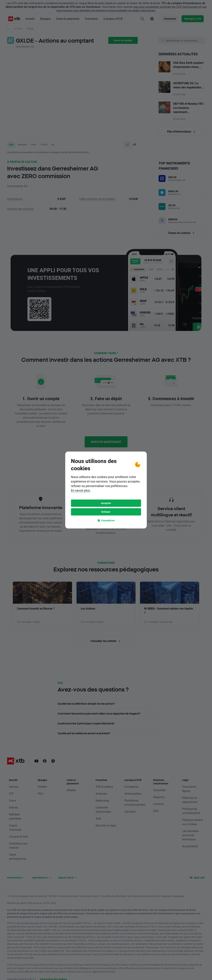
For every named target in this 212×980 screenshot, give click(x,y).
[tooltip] (106, 490)
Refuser (106, 512)
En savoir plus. (81, 490)
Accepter (106, 503)
